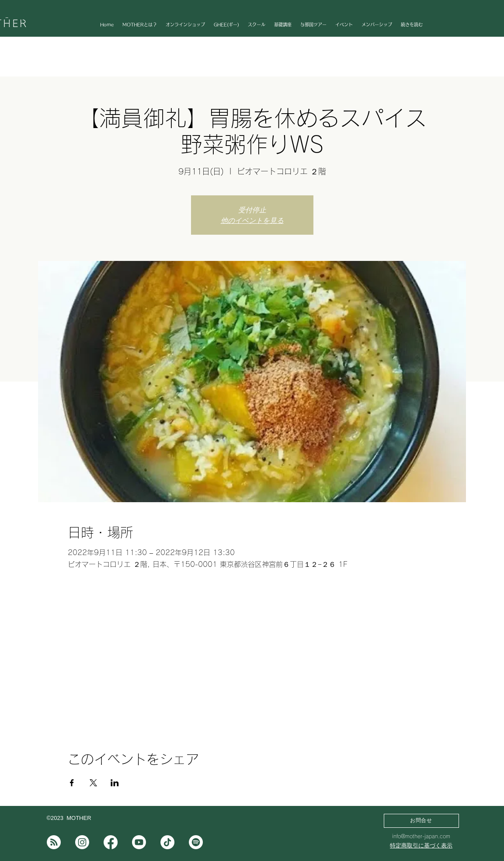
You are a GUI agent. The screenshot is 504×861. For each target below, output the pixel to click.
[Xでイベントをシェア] (93, 783)
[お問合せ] (421, 821)
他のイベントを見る (252, 220)
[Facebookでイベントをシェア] (72, 783)
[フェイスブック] (111, 842)
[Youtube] (139, 842)
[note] (54, 842)
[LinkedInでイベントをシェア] (115, 783)
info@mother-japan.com (421, 836)
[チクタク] (167, 842)
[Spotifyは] (196, 842)
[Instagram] (82, 842)
